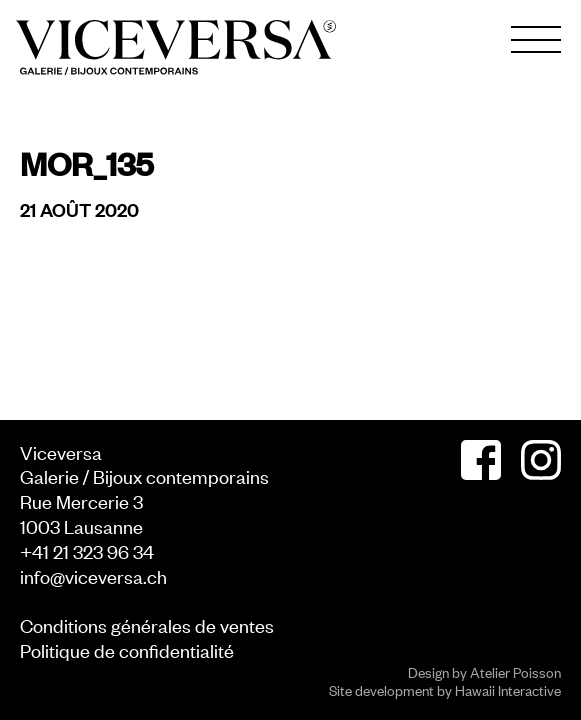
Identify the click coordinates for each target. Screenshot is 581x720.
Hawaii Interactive (508, 689)
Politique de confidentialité (127, 649)
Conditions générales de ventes (147, 624)
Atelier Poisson (515, 671)
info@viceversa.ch (93, 575)
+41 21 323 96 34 (87, 550)
